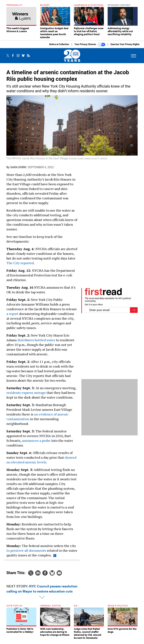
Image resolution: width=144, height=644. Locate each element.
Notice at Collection (59, 47)
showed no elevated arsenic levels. (41, 463)
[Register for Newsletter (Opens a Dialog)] (134, 313)
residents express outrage (26, 395)
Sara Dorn (18, 170)
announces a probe (36, 443)
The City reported (20, 266)
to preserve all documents (26, 553)
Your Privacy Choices (90, 47)
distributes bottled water (36, 343)
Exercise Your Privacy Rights (125, 47)
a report (12, 316)
